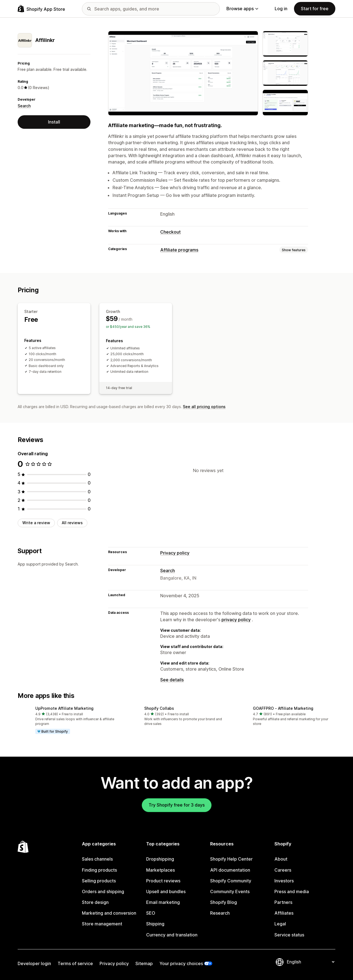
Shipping (155, 924)
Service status (289, 935)
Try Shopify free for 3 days (177, 805)
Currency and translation (172, 935)
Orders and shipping (103, 891)
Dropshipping (160, 859)
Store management (102, 924)
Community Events (230, 891)
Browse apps (242, 9)
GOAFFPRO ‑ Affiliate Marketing (283, 708)
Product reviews (163, 881)
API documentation (230, 870)
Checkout (170, 232)
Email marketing (163, 902)
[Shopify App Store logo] (41, 9)
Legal (280, 924)
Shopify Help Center (231, 859)
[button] (68, 721)
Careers (283, 870)
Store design (95, 902)
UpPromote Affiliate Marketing (64, 708)
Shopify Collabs (159, 708)
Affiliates (284, 913)
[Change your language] (311, 962)
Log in (281, 9)
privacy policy (236, 620)
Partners (283, 902)
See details (172, 680)
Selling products (99, 881)
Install (54, 122)
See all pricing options (204, 407)
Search (24, 106)
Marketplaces (161, 870)
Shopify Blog (224, 902)
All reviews (72, 523)
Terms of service (75, 963)
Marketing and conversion (109, 913)
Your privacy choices (181, 963)
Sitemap (144, 963)
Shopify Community (231, 881)
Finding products (99, 870)
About (281, 859)
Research (220, 913)
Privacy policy (175, 553)
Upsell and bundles (166, 891)
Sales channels (97, 859)
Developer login (34, 963)
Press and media (292, 891)
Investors (284, 881)
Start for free (315, 9)
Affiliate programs (179, 250)
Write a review (36, 523)
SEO (151, 913)
